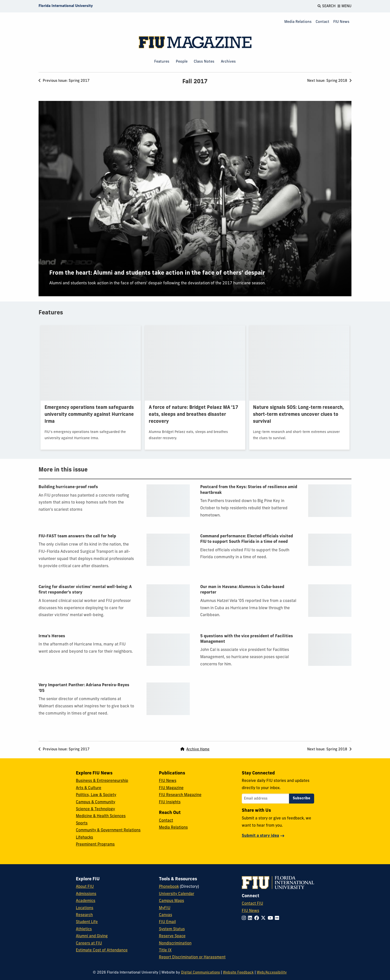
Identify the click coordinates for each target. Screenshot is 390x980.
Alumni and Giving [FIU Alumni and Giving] (92, 936)
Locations (85, 908)
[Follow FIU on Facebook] (258, 918)
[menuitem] (298, 22)
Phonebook (169, 887)
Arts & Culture (89, 788)
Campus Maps (171, 901)
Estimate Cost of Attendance (102, 950)
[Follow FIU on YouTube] (271, 918)
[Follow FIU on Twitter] (264, 918)
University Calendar (177, 894)
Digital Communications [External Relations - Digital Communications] (200, 973)
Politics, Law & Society (96, 795)
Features (162, 62)
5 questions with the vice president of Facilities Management (247, 639)
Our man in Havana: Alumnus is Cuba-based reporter (242, 590)
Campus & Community (96, 802)
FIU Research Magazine (180, 795)
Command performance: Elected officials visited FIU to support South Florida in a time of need (247, 539)
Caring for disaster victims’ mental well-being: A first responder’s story (85, 590)
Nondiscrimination (175, 943)
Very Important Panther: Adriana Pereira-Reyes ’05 (84, 688)
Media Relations (298, 22)
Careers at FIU (89, 943)
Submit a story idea (260, 836)
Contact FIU (252, 904)
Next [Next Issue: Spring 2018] (329, 81)
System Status (172, 929)
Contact (322, 22)
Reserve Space (172, 936)
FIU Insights (170, 802)
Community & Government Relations (108, 830)
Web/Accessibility (272, 973)
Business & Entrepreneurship (102, 781)
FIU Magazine (171, 788)
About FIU (85, 887)
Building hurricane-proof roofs (68, 487)
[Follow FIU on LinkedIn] (251, 918)
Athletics (84, 929)
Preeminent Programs (95, 845)
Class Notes (204, 62)
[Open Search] (327, 6)
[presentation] (195, 199)
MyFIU (165, 908)
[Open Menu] (344, 6)
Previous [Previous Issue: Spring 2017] (64, 81)
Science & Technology (95, 809)
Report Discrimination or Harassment (192, 957)
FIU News (341, 22)
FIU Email (167, 922)
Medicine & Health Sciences (101, 816)
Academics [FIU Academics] (86, 901)
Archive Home (195, 749)
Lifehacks (84, 838)
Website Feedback (238, 973)
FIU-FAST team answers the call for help (77, 536)
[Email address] (265, 799)
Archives (228, 62)
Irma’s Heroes (52, 636)
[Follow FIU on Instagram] (245, 918)
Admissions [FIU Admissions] (86, 894)
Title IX (165, 950)
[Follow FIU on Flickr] (278, 918)
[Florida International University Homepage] (66, 6)
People (182, 62)
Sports (82, 823)
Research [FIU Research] (84, 915)
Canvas (166, 915)
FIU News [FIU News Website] (250, 911)
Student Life (87, 922)
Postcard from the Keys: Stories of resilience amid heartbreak (249, 490)
